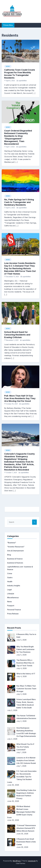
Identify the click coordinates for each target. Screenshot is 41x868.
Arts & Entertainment (15, 551)
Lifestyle (11, 594)
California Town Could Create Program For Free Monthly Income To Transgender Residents (20, 74)
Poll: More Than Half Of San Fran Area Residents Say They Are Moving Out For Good (20, 398)
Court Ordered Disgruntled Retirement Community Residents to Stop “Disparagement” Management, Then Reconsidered (18, 137)
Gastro (10, 578)
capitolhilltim (23, 81)
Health (10, 582)
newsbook (32, 861)
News (8, 66)
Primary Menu (8, 25)
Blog (9, 555)
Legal (9, 590)
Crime (10, 573)
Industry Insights (14, 586)
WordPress (17, 861)
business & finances (15, 563)
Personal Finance (14, 610)
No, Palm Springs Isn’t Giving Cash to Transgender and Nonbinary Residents (19, 202)
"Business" (12, 543)
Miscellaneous (13, 598)
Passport (11, 606)
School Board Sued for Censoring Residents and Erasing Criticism (17, 335)
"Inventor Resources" (16, 547)
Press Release (13, 614)
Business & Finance (15, 559)
